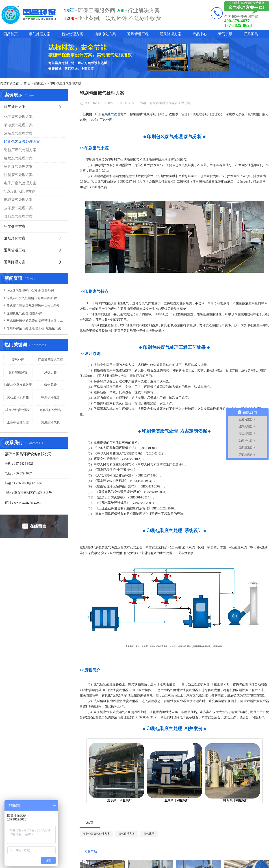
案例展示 (40, 84)
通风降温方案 (171, 34)
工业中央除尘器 (18, 423)
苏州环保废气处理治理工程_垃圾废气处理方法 (36, 328)
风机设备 (50, 372)
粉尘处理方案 (72, 34)
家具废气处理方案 (18, 166)
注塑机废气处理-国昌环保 (24, 313)
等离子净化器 (50, 397)
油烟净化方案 (105, 34)
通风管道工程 (138, 34)
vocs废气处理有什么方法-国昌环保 (30, 290)
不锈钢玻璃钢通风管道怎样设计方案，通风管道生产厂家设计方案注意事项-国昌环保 (36, 321)
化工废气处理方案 (18, 117)
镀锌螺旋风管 (18, 372)
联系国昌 (251, 34)
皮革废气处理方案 (18, 208)
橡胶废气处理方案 (18, 158)
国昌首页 (11, 34)
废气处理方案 (40, 34)
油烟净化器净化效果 (18, 385)
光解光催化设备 (50, 410)
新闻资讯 (225, 34)
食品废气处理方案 (18, 216)
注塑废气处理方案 (18, 175)
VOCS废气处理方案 (20, 191)
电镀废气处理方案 (18, 200)
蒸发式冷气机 (50, 423)
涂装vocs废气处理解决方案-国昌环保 (32, 298)
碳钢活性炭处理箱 (18, 410)
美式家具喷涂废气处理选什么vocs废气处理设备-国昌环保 (36, 306)
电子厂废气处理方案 (20, 183)
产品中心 (200, 34)
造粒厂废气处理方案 (20, 150)
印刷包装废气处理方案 (65, 84)
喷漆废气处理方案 (18, 125)
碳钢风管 (50, 385)
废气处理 (18, 360)
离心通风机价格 (18, 397)
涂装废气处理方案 (18, 133)
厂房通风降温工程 (50, 360)
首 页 (27, 84)
